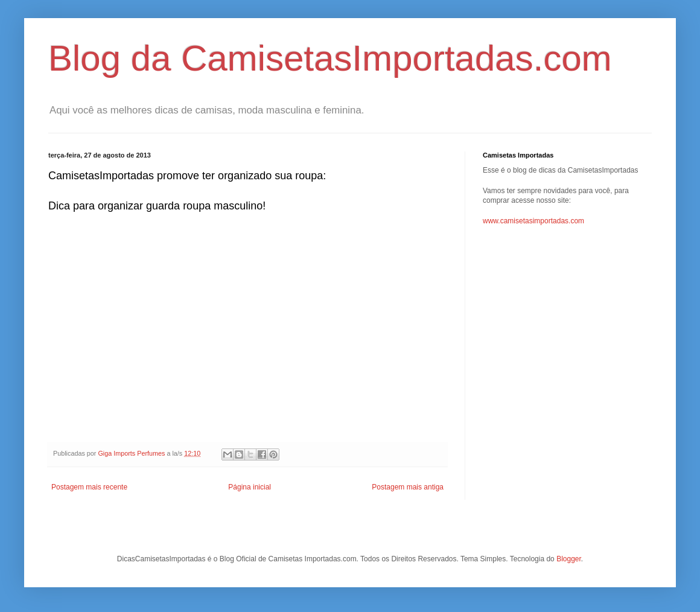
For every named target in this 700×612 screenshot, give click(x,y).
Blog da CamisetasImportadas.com (330, 58)
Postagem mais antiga (408, 487)
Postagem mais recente (89, 487)
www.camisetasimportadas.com (533, 221)
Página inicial (250, 487)
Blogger (569, 559)
